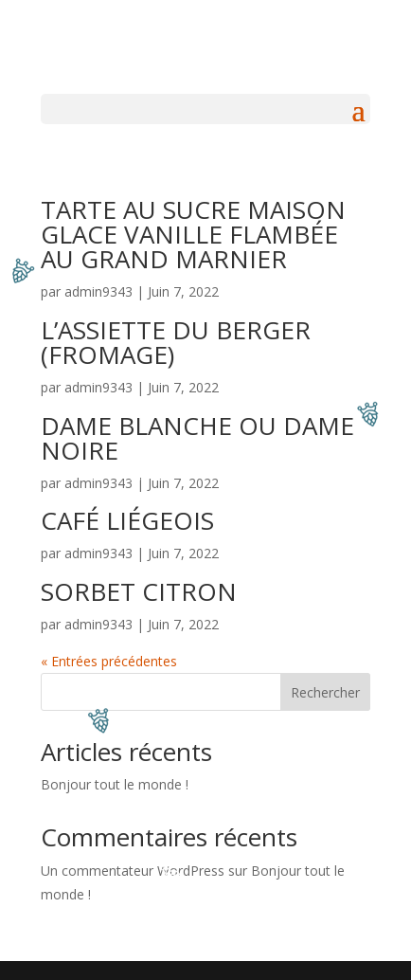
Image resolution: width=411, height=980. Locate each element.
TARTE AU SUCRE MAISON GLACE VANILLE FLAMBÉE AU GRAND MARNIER (193, 234)
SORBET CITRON (139, 591)
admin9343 (98, 291)
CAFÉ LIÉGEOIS (127, 520)
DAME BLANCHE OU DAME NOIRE (197, 438)
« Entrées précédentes (109, 661)
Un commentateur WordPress (133, 871)
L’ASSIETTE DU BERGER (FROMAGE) (176, 342)
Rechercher (325, 692)
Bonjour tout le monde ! (115, 784)
